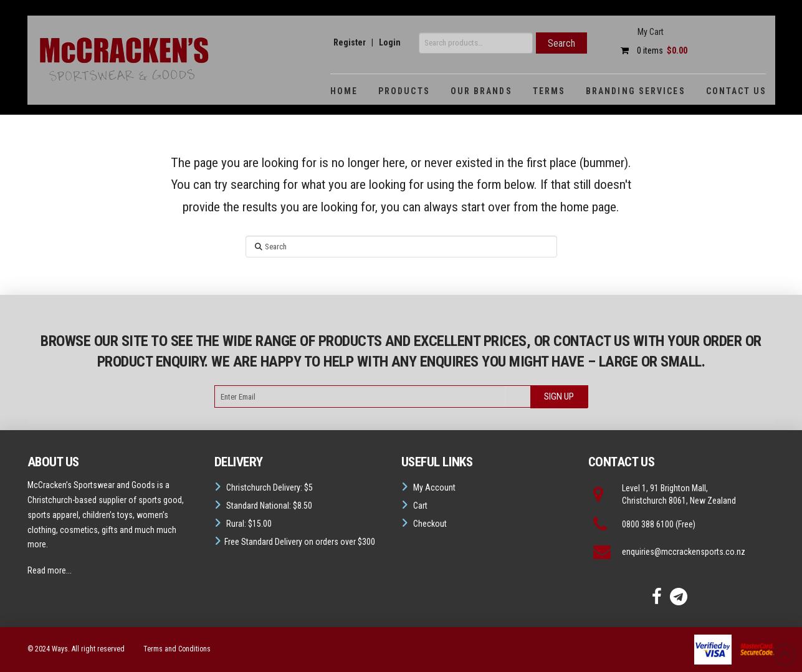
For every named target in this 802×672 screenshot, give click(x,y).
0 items (651, 50)
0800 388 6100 (648, 524)
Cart (420, 506)
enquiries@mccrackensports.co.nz (684, 552)
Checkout (430, 524)
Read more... (50, 570)
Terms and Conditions (177, 649)
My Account (434, 487)
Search (561, 43)
